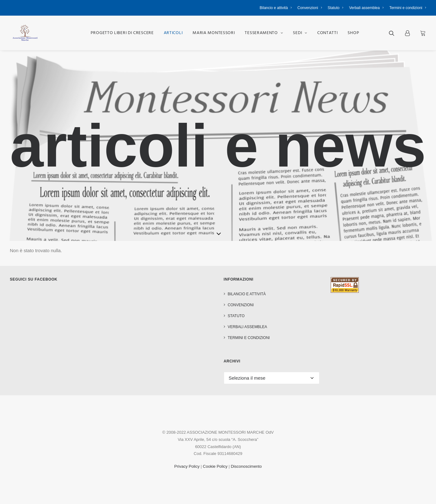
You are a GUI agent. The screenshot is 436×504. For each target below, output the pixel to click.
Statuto (336, 8)
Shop (353, 33)
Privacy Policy (187, 466)
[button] (396, 33)
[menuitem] (277, 8)
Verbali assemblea (366, 8)
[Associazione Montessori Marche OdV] (25, 33)
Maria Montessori (214, 33)
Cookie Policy (215, 466)
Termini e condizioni (408, 8)
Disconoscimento (246, 466)
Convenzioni (310, 8)
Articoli (173, 33)
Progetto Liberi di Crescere (122, 33)
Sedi (300, 33)
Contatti (328, 33)
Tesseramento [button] (264, 33)
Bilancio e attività (276, 8)
